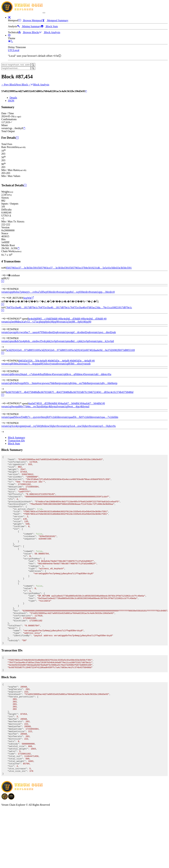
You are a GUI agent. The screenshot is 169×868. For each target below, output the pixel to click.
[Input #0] (7, 275)
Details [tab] (13, 98)
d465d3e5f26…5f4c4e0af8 (34, 361)
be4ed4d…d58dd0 (72, 319)
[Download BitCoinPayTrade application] (5, 857)
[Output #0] (7, 289)
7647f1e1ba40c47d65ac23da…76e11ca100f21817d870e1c (101, 307)
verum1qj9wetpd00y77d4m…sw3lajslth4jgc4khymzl (29, 406)
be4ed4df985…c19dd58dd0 (44, 319)
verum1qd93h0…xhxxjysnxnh (74, 364)
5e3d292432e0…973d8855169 (22, 350)
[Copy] (86, 91)
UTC (11, 50)
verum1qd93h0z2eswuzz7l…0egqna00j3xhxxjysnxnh (30, 364)
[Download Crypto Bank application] (11, 857)
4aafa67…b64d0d (72, 403)
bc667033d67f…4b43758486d (22, 392)
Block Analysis (40, 85)
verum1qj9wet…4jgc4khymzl (73, 406)
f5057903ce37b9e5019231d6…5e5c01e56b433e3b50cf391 (100, 268)
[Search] (33, 65)
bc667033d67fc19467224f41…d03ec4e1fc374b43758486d (102, 392)
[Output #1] (7, 298)
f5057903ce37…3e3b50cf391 (22, 268)
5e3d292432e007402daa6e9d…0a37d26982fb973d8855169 (103, 350)
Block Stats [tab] (14, 444)
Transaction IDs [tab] (16, 441)
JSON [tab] (11, 101)
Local (16, 50)
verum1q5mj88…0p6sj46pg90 (75, 322)
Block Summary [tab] (17, 438)
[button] (9, 17)
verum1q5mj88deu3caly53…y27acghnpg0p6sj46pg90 (30, 322)
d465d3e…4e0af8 (61, 361)
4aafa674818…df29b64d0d (44, 403)
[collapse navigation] (44, 13)
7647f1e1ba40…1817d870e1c (22, 307)
